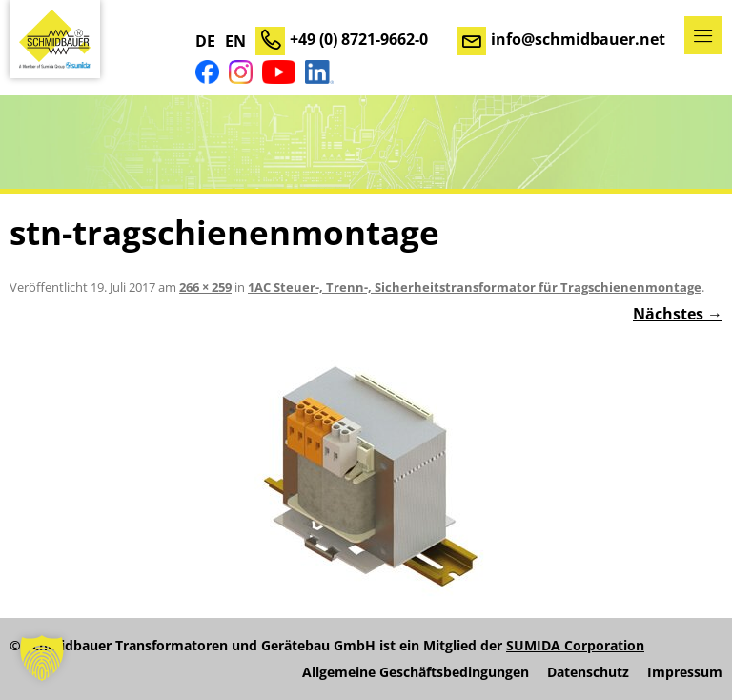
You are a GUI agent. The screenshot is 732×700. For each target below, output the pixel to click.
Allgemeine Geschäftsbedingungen (416, 672)
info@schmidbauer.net (578, 39)
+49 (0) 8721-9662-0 (359, 39)
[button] (42, 658)
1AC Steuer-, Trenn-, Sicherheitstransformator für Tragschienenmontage (475, 287)
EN (235, 41)
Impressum (685, 672)
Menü (703, 35)
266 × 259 (205, 287)
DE (205, 41)
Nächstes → (678, 314)
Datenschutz (588, 672)
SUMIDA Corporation (575, 645)
